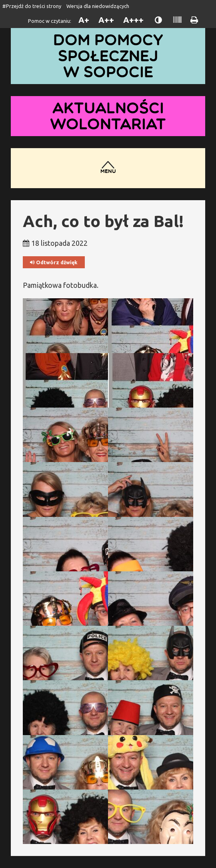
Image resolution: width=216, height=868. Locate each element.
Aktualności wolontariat (108, 116)
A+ (84, 20)
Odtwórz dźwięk (54, 262)
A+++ (133, 20)
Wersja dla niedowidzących (98, 6)
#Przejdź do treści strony (32, 6)
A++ (106, 20)
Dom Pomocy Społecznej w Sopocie (108, 56)
